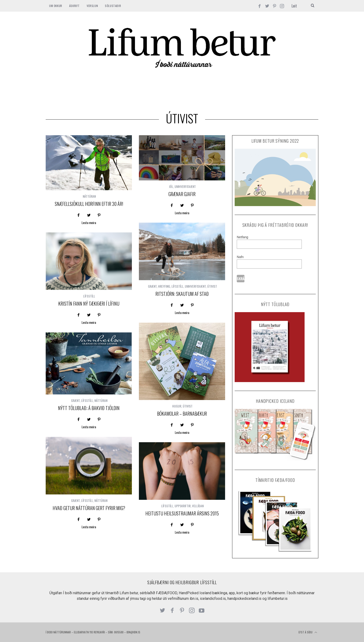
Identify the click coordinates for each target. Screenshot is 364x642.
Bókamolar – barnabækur (182, 414)
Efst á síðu (308, 632)
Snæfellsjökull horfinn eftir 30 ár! (89, 204)
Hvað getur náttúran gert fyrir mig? (89, 508)
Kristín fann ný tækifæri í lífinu (89, 304)
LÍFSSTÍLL (177, 286)
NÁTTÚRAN (89, 196)
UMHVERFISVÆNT (185, 186)
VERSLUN (92, 6)
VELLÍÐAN (198, 506)
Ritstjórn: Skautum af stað (182, 294)
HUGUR (177, 406)
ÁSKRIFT (74, 6)
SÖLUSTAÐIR (113, 6)
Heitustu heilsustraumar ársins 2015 (182, 513)
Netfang (242, 237)
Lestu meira (89, 223)
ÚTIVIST (212, 286)
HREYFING (164, 286)
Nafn (240, 257)
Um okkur (56, 6)
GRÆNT (152, 286)
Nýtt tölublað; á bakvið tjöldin (89, 408)
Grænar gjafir (182, 194)
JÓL (171, 186)
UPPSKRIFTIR (183, 506)
